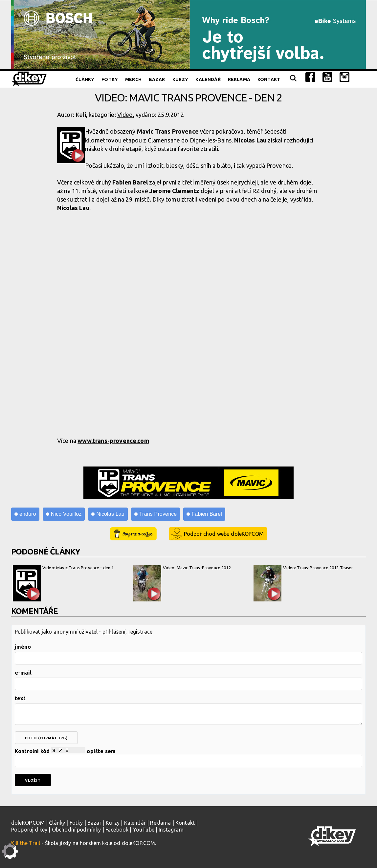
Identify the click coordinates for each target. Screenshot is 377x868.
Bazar (157, 79)
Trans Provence (158, 514)
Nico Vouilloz (66, 514)
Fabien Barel (207, 514)
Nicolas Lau (110, 514)
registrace (141, 632)
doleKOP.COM (28, 823)
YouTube (144, 830)
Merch (133, 79)
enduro (28, 514)
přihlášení (114, 632)
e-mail (23, 673)
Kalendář (208, 79)
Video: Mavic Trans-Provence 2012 (182, 583)
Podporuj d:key (29, 830)
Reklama (239, 79)
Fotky (110, 79)
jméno (23, 647)
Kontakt (269, 79)
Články (85, 79)
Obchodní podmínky (77, 830)
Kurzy (180, 79)
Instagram (171, 830)
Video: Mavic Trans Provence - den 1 (63, 583)
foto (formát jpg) (46, 738)
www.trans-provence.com (113, 441)
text (20, 698)
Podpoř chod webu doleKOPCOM (224, 534)
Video (125, 115)
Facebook (117, 830)
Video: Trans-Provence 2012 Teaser (303, 583)
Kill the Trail (26, 843)
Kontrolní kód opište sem (188, 757)
